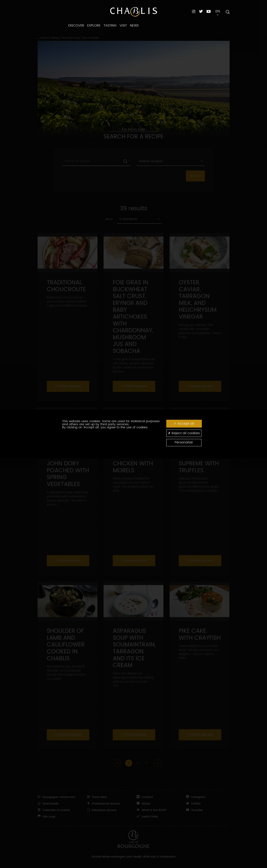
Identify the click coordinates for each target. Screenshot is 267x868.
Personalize (184, 443)
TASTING (110, 26)
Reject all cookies (184, 433)
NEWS (134, 26)
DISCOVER (76, 26)
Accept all (184, 423)
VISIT (123, 26)
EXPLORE (94, 26)
